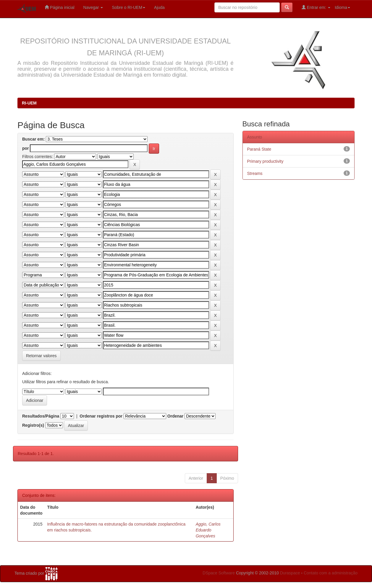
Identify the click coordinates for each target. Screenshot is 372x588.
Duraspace (290, 573)
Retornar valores (41, 356)
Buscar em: (33, 139)
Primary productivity (265, 161)
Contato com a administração (331, 573)
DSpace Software (219, 573)
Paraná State (259, 149)
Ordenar (175, 416)
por (26, 148)
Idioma (342, 7)
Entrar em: (316, 7)
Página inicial (59, 7)
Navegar (93, 7)
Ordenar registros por (101, 416)
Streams (255, 173)
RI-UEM (29, 103)
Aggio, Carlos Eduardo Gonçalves (208, 530)
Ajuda (159, 7)
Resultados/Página (41, 416)
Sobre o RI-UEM (128, 7)
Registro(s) (33, 425)
